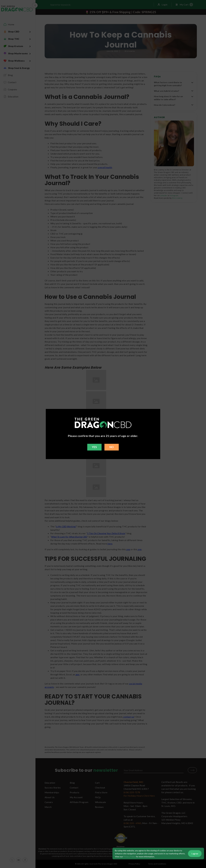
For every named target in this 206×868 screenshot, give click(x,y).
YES (94, 447)
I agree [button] (195, 854)
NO (112, 447)
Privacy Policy (129, 857)
